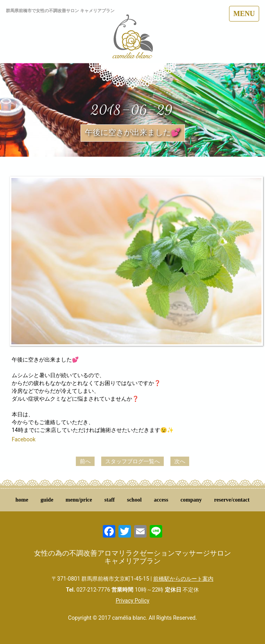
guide (47, 500)
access (161, 500)
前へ (85, 461)
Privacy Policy (132, 601)
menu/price (79, 500)
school (134, 500)
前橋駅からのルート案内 (183, 579)
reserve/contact (232, 500)
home (22, 500)
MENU (244, 14)
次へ (180, 461)
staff (109, 500)
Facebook (24, 439)
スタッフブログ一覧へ (132, 461)
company (191, 500)
